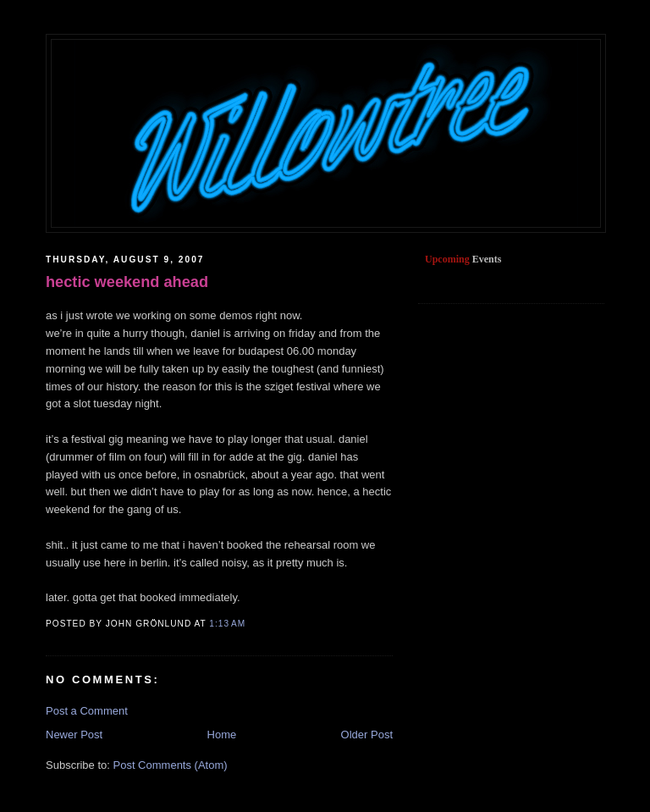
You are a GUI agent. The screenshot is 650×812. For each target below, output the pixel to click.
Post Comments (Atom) (171, 765)
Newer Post (74, 735)
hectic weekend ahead (127, 282)
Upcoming (447, 259)
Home (222, 735)
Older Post (367, 735)
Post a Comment (87, 711)
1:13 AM (227, 624)
